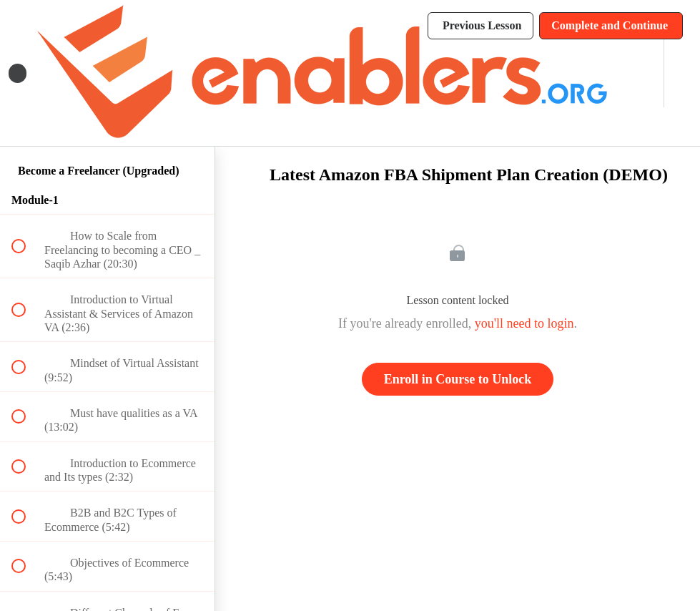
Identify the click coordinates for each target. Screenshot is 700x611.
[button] (18, 73)
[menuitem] (637, 73)
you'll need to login (524, 323)
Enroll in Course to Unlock (458, 379)
